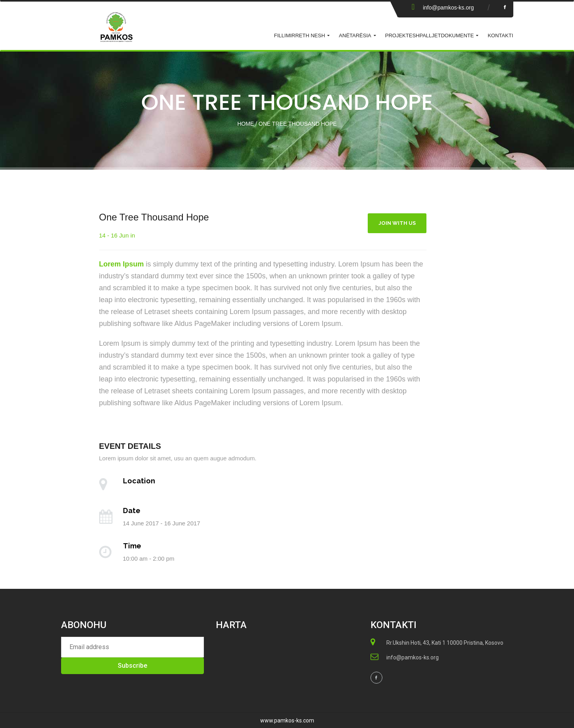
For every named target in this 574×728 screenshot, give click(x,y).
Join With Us (397, 223)
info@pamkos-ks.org (448, 8)
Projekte (399, 35)
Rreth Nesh (308, 35)
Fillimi (283, 35)
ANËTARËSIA (355, 35)
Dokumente (457, 35)
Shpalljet (426, 35)
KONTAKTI (500, 35)
